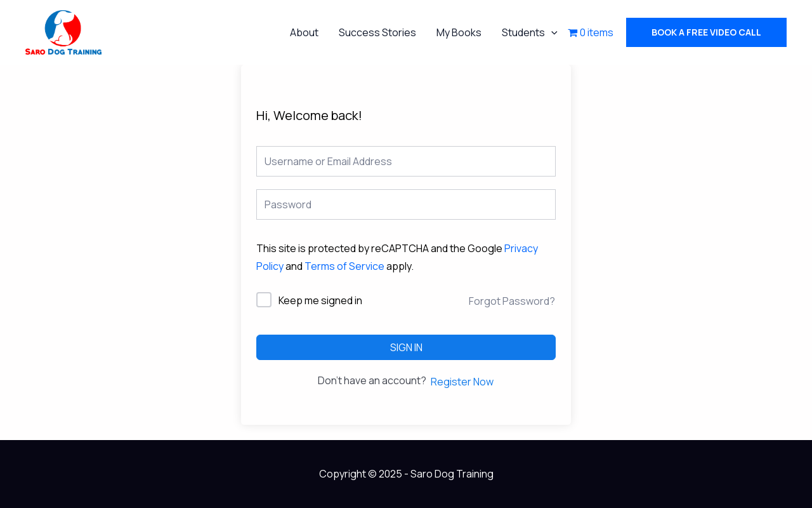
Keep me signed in (320, 300)
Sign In (406, 347)
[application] (551, 32)
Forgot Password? (512, 301)
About (304, 32)
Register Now (462, 382)
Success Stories (377, 32)
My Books (459, 32)
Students (530, 32)
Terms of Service (344, 266)
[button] (706, 32)
